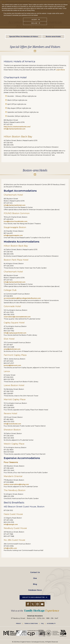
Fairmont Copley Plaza (15, 355)
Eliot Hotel (9, 339)
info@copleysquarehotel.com (15, 333)
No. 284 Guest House (14, 540)
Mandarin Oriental (13, 476)
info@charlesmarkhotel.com (15, 129)
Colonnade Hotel (12, 306)
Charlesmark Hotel (13, 195)
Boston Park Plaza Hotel (16, 260)
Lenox (7, 371)
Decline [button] (34, 23)
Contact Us (35, 572)
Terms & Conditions (31, 623)
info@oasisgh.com (11, 524)
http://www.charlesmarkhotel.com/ (17, 127)
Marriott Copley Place (15, 399)
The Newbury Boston (15, 490)
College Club (10, 290)
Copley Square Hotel (14, 323)
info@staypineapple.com (13, 235)
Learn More (60, 70)
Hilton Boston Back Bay (16, 246)
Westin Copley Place (14, 444)
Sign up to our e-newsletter (33, 597)
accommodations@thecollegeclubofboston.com (22, 298)
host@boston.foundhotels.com (16, 221)
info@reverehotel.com (12, 424)
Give (35, 578)
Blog (35, 584)
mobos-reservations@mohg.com (16, 484)
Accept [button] (34, 20)
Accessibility (51, 623)
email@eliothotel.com (12, 349)
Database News (35, 590)
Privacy (19, 623)
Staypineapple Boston (15, 227)
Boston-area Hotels (53, 37)
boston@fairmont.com (12, 365)
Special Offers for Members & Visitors (24, 37)
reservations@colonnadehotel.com (17, 317)
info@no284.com (10, 548)
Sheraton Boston (12, 430)
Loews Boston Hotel (14, 385)
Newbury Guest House (15, 528)
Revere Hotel (10, 413)
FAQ (42, 623)
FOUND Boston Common (17, 213)
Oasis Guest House (13, 514)
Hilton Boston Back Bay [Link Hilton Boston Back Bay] (18, 136)
